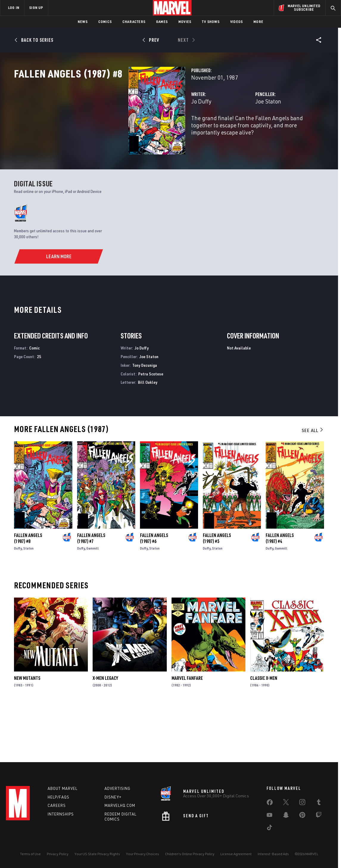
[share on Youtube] (270, 816)
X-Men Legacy (105, 731)
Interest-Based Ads (273, 854)
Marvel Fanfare (187, 731)
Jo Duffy (121, 127)
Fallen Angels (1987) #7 (91, 591)
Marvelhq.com (120, 805)
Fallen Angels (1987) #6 (154, 591)
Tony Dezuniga (145, 418)
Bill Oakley (148, 435)
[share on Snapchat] (286, 816)
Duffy (18, 601)
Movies (185, 22)
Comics (105, 22)
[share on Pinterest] (302, 816)
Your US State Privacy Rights (97, 854)
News (83, 22)
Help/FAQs (59, 797)
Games (162, 22)
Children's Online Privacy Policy (190, 854)
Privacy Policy (58, 854)
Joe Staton (228, 127)
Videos (236, 22)
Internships (61, 814)
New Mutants (27, 731)
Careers (57, 805)
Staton (28, 601)
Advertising (117, 788)
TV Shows (211, 22)
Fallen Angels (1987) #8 (28, 591)
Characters (134, 22)
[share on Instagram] (302, 803)
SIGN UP (36, 8)
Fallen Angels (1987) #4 (280, 591)
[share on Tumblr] (319, 803)
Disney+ (113, 797)
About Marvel (63, 788)
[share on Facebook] (270, 804)
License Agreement (236, 854)
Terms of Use (30, 854)
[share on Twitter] (286, 803)
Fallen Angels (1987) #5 (217, 591)
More (258, 22)
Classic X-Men (264, 731)
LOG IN (14, 8)
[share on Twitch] (319, 816)
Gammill (93, 601)
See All (313, 483)
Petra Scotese (151, 427)
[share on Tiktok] (270, 829)
